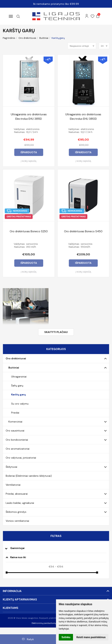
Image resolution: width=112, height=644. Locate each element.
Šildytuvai (11, 467)
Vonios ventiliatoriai (17, 521)
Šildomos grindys (16, 512)
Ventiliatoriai (13, 485)
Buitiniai (14, 368)
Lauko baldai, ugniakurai (20, 503)
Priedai (15, 413)
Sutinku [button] (66, 637)
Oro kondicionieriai (17, 440)
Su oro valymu (20, 404)
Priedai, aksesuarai (17, 494)
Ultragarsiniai (19, 377)
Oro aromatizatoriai (18, 449)
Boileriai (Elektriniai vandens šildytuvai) (29, 476)
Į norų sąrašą (29, 161)
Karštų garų (18, 394)
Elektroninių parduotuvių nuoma (48, 623)
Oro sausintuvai (15, 431)
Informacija (12, 591)
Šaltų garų (17, 386)
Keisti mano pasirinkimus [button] (91, 637)
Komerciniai (15, 422)
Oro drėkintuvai (16, 358)
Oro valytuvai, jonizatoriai (21, 458)
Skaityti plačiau (56, 332)
